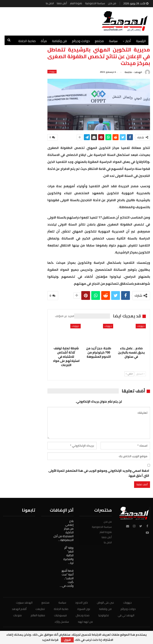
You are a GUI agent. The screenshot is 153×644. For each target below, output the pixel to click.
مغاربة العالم (38, 615)
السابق (140, 374)
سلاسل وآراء (62, 622)
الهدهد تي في (126, 615)
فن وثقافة (59, 41)
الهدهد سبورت (24, 603)
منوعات (17, 615)
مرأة (44, 41)
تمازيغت (40, 609)
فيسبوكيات (60, 615)
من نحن (112, 3)
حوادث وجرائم (81, 41)
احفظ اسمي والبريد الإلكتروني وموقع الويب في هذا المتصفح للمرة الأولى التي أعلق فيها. (99, 473)
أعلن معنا (62, 3)
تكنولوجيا (104, 615)
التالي (129, 374)
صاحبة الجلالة (61, 609)
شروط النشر (76, 3)
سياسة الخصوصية (95, 3)
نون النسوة (84, 609)
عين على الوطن (105, 603)
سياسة (113, 41)
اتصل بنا (50, 3)
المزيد (32, 41)
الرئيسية (141, 41)
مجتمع (99, 41)
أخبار (128, 41)
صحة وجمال (83, 615)
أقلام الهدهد (19, 609)
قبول (67, 640)
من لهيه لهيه (85, 622)
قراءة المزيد (50, 640)
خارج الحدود (81, 603)
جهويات (52, 72)
